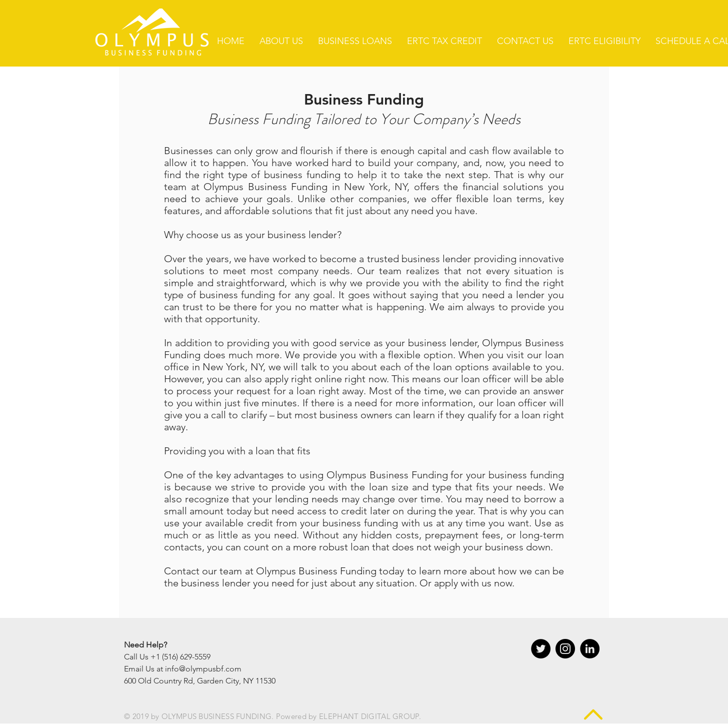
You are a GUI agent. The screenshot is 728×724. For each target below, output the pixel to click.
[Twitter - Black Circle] (541, 649)
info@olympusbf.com (203, 669)
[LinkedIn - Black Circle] (590, 649)
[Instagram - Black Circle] (565, 649)
